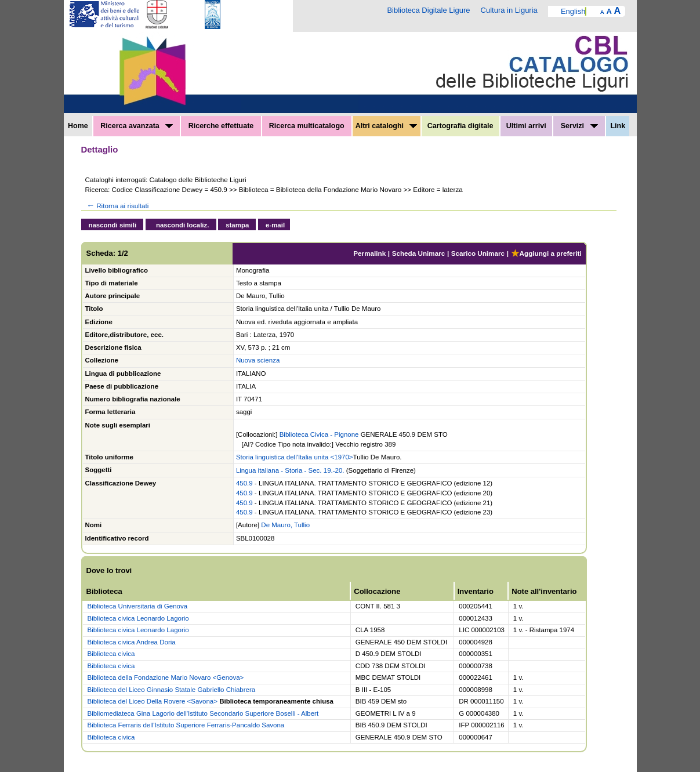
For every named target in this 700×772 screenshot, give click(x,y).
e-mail (275, 225)
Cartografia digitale (460, 126)
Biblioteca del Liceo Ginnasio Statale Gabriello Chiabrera (172, 690)
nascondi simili (113, 225)
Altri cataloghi (387, 126)
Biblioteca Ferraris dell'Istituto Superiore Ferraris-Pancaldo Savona (186, 725)
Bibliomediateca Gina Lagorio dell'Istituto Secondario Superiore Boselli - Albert (203, 713)
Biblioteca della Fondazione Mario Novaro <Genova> (166, 677)
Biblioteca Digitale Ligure (428, 10)
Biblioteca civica (111, 654)
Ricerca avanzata (137, 126)
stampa (237, 225)
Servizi (579, 126)
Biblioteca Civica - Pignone (319, 434)
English (573, 11)
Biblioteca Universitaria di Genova (138, 606)
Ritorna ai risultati (117, 206)
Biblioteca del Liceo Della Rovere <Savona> (153, 701)
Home (78, 126)
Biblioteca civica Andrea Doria (132, 642)
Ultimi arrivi (526, 126)
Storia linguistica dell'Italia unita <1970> (295, 457)
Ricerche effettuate (221, 126)
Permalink (369, 253)
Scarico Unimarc (478, 253)
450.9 (244, 483)
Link (618, 126)
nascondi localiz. (183, 225)
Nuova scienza (258, 360)
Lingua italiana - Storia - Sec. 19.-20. (290, 470)
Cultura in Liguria (509, 10)
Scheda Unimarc (419, 253)
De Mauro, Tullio (285, 525)
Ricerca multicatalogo (307, 126)
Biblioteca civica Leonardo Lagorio (138, 618)
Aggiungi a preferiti (546, 253)
